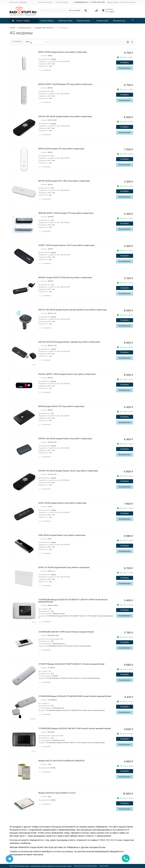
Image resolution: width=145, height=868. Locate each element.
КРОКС (53, 768)
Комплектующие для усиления (85, 21)
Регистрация (131, 2)
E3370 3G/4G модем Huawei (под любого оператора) (63, 503)
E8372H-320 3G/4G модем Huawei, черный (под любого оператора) (69, 342)
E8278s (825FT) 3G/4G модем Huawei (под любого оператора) (67, 374)
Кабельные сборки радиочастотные (67, 21)
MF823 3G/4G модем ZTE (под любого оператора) (61, 149)
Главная (12, 28)
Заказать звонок (113, 2)
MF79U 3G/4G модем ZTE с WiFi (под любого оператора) (64, 181)
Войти (122, 2)
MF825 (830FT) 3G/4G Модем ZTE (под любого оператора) (65, 84)
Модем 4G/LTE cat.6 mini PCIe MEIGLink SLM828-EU (62, 761)
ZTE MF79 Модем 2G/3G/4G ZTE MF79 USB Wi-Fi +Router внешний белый (71, 664)
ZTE (52, 91)
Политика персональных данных (86, 866)
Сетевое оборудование (49, 21)
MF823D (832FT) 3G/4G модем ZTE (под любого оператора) (66, 213)
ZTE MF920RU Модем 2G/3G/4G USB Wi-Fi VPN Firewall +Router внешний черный (75, 728)
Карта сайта (104, 866)
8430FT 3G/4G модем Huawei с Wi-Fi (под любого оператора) (67, 245)
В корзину (125, 62)
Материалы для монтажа (121, 21)
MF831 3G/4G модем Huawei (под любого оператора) (63, 52)
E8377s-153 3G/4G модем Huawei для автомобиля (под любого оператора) (73, 310)
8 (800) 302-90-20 (107, 840)
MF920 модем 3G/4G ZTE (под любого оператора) (61, 406)
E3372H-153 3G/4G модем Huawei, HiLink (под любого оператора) (68, 471)
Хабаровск (23, 2)
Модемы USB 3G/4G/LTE (44, 28)
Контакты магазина (45, 2)
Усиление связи (102, 21)
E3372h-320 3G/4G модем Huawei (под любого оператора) (65, 116)
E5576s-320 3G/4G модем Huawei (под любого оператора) (65, 439)
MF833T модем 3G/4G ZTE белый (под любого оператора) (65, 278)
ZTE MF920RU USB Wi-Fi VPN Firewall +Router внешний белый (66, 632)
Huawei (53, 59)
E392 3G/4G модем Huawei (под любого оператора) (62, 535)
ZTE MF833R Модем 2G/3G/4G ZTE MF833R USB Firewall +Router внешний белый (75, 696)
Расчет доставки (62, 2)
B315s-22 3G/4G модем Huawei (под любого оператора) (64, 567)
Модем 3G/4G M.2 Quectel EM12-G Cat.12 (57, 793)
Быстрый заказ (125, 68)
